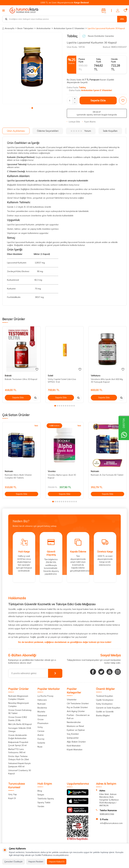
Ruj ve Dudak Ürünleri (77, 707)
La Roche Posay (45, 696)
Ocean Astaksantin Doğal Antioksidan (18, 737)
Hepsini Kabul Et (57, 862)
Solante (41, 743)
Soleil (50, 376)
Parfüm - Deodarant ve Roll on (78, 717)
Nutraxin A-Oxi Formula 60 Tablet (107, 475)
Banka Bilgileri (103, 715)
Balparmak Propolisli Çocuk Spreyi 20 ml (18, 744)
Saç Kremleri (73, 734)
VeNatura (96, 376)
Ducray (41, 739)
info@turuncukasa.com (111, 823)
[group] (32, 68)
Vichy (40, 727)
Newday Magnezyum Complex (19, 705)
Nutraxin (9, 471)
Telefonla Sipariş (46, 799)
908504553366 (107, 814)
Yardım (41, 806)
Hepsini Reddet (36, 862)
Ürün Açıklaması (16, 131)
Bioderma (42, 708)
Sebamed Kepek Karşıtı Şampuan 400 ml (19, 765)
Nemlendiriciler (74, 722)
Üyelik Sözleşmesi (105, 700)
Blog (40, 791)
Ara (122, 19)
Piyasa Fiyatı (82, 60)
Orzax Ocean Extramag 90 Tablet (20, 712)
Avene (41, 735)
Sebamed (42, 715)
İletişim (41, 795)
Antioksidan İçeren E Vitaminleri (69, 28)
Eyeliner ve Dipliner (76, 730)
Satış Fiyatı (99, 60)
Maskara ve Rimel (75, 726)
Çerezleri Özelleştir (13, 862)
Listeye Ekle (73, 122)
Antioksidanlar (44, 28)
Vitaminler (72, 700)
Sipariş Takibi (44, 802)
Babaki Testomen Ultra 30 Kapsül (21, 379)
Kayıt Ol (12, 798)
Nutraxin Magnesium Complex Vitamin (18, 698)
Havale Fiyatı (114, 60)
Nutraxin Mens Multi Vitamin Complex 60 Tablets (18, 476)
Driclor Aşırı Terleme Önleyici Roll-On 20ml (19, 758)
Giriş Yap (13, 794)
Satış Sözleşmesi (104, 704)
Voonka (52, 471)
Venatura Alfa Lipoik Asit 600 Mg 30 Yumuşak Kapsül (107, 381)
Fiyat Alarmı (89, 122)
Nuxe (40, 747)
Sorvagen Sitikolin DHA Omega (20, 730)
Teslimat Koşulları (105, 696)
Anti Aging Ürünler (76, 711)
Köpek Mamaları (75, 750)
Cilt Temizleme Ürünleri (78, 703)
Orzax (40, 719)
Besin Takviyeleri (25, 28)
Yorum (81, 131)
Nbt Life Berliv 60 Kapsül (20, 724)
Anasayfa (8, 28)
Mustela (41, 712)
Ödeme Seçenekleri (48, 131)
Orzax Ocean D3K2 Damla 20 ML (18, 719)
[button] (32, 108)
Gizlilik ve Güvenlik (105, 712)
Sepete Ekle (98, 100)
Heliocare (42, 700)
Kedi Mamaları (74, 746)
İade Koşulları (110, 131)
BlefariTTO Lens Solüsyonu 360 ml (17, 751)
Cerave (41, 731)
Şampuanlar (73, 738)
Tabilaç (72, 36)
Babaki (8, 376)
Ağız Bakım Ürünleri (76, 742)
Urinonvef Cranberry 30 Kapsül (20, 772)
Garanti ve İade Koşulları (108, 708)
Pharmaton (43, 723)
